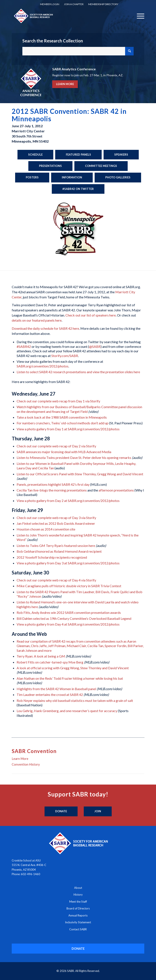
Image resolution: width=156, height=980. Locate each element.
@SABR (95, 346)
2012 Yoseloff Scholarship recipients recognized (52, 557)
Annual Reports (78, 915)
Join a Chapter (74, 4)
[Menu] (138, 16)
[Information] (72, 178)
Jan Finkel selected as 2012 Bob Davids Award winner (56, 523)
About (78, 888)
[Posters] (32, 178)
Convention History (26, 764)
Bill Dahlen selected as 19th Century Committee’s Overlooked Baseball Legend (74, 618)
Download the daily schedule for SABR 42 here (45, 328)
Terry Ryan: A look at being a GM (41, 656)
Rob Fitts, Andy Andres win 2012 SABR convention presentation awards (69, 612)
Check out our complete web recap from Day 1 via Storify (58, 401)
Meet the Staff (78, 902)
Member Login (50, 4)
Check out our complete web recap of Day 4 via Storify (56, 580)
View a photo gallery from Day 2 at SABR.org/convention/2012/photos (68, 501)
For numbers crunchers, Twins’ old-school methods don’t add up (63, 423)
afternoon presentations (116, 490)
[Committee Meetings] (101, 166)
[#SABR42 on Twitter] (78, 189)
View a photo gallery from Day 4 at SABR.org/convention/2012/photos (68, 624)
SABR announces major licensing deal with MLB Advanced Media (64, 452)
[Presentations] (50, 166)
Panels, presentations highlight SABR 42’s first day (53, 484)
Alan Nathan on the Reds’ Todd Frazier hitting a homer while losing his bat (70, 678)
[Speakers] (121, 155)
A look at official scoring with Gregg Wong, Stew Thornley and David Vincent (73, 668)
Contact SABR (78, 929)
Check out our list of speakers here (91, 315)
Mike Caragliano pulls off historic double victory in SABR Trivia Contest (69, 586)
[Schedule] (35, 155)
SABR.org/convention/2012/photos (43, 366)
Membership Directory (103, 4)
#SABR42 (24, 346)
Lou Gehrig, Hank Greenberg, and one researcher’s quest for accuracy (67, 711)
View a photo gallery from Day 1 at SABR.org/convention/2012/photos (68, 429)
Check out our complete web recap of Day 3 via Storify (56, 518)
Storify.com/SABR (65, 356)
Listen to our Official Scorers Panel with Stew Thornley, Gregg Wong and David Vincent (80, 474)
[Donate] (61, 811)
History (78, 895)
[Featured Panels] (78, 155)
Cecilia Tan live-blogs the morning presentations (52, 490)
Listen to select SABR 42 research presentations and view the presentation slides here (78, 372)
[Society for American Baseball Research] (65, 16)
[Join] (98, 811)
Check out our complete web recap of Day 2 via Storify (56, 446)
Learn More (20, 759)
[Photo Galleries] (118, 178)
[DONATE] (78, 949)
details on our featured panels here (37, 320)
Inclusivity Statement (78, 922)
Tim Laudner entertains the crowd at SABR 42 (50, 695)
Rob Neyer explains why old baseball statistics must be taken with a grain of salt (75, 700)
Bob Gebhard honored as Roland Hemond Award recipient (59, 551)
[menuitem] (50, 4)
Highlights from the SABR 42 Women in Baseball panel (56, 689)
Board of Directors (78, 908)
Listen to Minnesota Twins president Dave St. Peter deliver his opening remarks (74, 457)
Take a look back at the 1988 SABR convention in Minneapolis (62, 417)
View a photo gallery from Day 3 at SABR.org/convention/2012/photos (68, 563)
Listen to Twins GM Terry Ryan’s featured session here (56, 546)
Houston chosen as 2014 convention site (46, 529)
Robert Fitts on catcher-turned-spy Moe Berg (50, 662)
